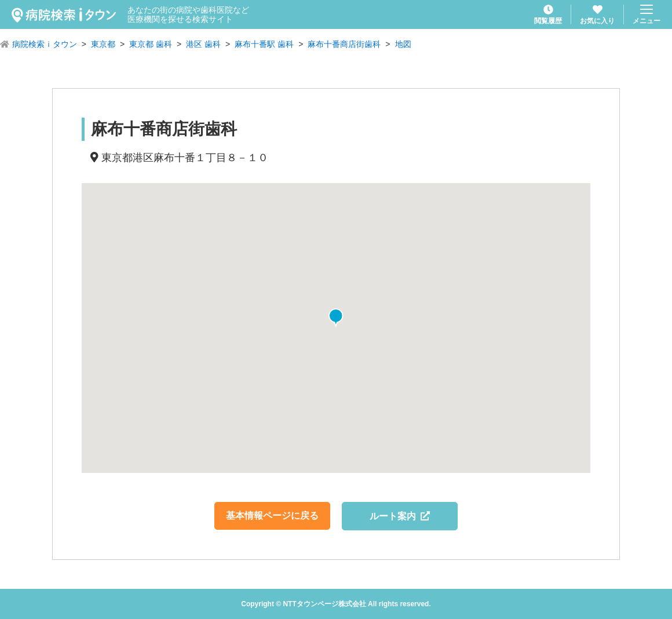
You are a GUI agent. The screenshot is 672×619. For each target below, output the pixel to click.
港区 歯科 (203, 44)
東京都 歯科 (151, 44)
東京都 (103, 44)
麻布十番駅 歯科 (264, 44)
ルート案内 (400, 516)
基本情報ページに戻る (272, 516)
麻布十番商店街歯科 (344, 44)
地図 (403, 44)
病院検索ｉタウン (45, 44)
